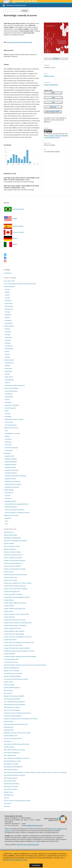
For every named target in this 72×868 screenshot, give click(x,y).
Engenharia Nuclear (10, 479)
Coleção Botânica (9, 600)
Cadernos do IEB (9, 572)
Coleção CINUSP (8, 611)
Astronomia (8, 445)
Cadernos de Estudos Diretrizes (13, 563)
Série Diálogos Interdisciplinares (13, 767)
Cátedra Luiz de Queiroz (11, 580)
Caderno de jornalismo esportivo (13, 555)
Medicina (7, 366)
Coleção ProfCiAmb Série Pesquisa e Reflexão (17, 648)
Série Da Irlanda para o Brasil (12, 761)
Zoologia (7, 298)
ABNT (53, 93)
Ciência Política (9, 349)
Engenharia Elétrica (10, 467)
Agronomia (8, 498)
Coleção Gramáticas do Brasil (12, 628)
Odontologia (8, 368)
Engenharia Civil (9, 456)
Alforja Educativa (9, 532)
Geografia (7, 340)
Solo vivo (6, 798)
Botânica (7, 292)
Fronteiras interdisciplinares (12, 688)
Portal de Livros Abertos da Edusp (28, 844)
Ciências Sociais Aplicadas (11, 388)
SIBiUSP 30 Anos (49, 76)
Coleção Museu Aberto (10, 640)
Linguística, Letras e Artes (11, 515)
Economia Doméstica (11, 425)
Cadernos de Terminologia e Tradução (15, 569)
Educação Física (9, 363)
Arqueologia (8, 337)
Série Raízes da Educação (11, 786)
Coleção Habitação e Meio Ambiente (14, 631)
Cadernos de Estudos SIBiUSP (12, 566)
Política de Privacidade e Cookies (15, 860)
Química (7, 436)
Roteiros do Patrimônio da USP (13, 738)
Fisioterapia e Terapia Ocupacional (15, 385)
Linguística (8, 518)
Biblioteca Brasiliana (10, 549)
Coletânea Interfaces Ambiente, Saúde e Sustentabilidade (20, 656)
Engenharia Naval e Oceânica (13, 484)
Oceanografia (9, 450)
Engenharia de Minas (11, 459)
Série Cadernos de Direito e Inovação (14, 750)
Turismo (7, 400)
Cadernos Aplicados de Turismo (13, 558)
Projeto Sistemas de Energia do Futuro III (16, 724)
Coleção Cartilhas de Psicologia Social (14, 609)
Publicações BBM (9, 730)
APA (53, 98)
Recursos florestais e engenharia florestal (17, 504)
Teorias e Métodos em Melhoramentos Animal (17, 801)
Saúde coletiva (9, 377)
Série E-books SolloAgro (11, 770)
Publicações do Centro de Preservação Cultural (17, 733)
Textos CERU (7, 803)
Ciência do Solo (9, 493)
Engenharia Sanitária (11, 473)
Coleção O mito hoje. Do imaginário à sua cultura (18, 637)
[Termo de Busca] (12, 11)
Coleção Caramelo (9, 606)
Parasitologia (8, 323)
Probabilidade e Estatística (12, 433)
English (10, 218)
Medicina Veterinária (11, 507)
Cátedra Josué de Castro (11, 577)
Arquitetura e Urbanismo (12, 405)
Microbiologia (9, 306)
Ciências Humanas (9, 326)
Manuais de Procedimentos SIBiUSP (14, 696)
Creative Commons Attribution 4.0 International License (56, 136)
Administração (9, 397)
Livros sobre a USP (9, 281)
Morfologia (8, 301)
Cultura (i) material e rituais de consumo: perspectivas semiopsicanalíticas (25, 665)
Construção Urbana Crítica (11, 659)
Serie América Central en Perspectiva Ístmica (17, 744)
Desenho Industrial (10, 408)
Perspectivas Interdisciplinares (13, 716)
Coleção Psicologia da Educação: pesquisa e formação (19, 651)
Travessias (7, 806)
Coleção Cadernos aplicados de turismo (15, 603)
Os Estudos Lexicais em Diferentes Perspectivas (17, 713)
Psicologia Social (8, 727)
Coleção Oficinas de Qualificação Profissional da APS (19, 642)
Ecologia (7, 289)
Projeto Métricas (9, 721)
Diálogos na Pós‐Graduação (12, 671)
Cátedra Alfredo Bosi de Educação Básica (15, 575)
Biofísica (7, 318)
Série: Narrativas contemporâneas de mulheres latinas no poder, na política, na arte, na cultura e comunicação (35, 772)
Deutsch (11, 238)
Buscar (25, 11)
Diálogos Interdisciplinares (11, 668)
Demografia (8, 416)
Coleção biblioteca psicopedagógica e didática (17, 597)
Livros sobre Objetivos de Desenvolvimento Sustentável (20, 284)
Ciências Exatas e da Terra (11, 428)
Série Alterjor (8, 741)
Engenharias (7, 453)
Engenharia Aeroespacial (12, 487)
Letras (7, 521)
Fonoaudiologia (9, 380)
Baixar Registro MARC (53, 112)
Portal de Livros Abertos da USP (16, 5)
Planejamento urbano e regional (14, 419)
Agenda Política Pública (10, 535)
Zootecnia (8, 496)
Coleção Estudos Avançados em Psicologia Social (18, 623)
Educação (7, 329)
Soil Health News (9, 795)
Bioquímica (8, 315)
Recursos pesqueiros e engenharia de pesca (17, 512)
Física (6, 431)
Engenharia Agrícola (10, 501)
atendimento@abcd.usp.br (34, 825)
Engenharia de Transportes (12, 481)
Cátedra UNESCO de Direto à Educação (15, 586)
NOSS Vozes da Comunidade (12, 710)
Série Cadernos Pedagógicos (12, 753)
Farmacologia (9, 303)
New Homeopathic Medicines (12, 699)
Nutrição (7, 374)
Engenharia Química (10, 465)
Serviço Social (9, 422)
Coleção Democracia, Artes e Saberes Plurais (16, 614)
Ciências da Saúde (9, 360)
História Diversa (8, 690)
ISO (53, 102)
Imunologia (8, 320)
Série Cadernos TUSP (10, 755)
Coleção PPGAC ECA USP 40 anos (13, 645)
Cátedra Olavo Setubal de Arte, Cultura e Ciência (18, 583)
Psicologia (8, 343)
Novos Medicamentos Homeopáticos (14, 702)
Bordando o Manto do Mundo (12, 552)
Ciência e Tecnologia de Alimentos (14, 510)
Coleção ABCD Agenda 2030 (12, 592)
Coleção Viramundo (9, 654)
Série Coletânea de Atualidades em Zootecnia (17, 758)
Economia (8, 414)
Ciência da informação (51, 85)
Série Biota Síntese (9, 747)
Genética (7, 295)
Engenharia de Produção (12, 470)
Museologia (8, 402)
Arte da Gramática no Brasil (12, 546)
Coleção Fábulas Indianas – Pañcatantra (15, 625)
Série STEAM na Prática (10, 789)
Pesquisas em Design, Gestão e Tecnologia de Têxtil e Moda (21, 719)
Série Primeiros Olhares (11, 778)
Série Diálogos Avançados (11, 764)
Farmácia (7, 383)
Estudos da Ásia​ (8, 682)
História (7, 351)
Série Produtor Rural (10, 781)
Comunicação (9, 394)
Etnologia (7, 334)
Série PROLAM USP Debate (11, 784)
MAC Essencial (8, 693)
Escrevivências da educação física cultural (16, 679)
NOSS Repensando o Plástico (12, 707)
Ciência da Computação (11, 448)
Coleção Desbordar (9, 617)
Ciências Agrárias (9, 490)
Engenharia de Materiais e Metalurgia (15, 476)
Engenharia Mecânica (11, 462)
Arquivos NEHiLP (9, 543)
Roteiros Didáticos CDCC (11, 736)
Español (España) (14, 226)
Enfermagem (8, 371)
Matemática (8, 442)
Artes (6, 524)
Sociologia (8, 332)
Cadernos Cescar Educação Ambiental (14, 560)
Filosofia (7, 354)
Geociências (8, 439)
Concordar (36, 865)
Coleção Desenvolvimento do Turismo (15, 620)
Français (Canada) (14, 232)
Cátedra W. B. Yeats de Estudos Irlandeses (16, 589)
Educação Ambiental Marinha (12, 676)
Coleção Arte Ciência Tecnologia (13, 594)
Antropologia (9, 346)
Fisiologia (7, 312)
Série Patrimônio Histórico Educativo (14, 775)
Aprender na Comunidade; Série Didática (15, 541)
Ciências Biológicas (9, 287)
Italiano (10, 244)
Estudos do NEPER (9, 685)
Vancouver (53, 107)
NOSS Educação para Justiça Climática (15, 705)
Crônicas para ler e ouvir (11, 662)
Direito (7, 411)
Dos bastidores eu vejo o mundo (13, 673)
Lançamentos (8, 273)
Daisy (57, 59)
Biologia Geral (9, 309)
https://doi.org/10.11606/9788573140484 (20, 42)
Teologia (7, 357)
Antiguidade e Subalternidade (12, 538)
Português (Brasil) (14, 209)
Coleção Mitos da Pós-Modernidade (14, 634)
